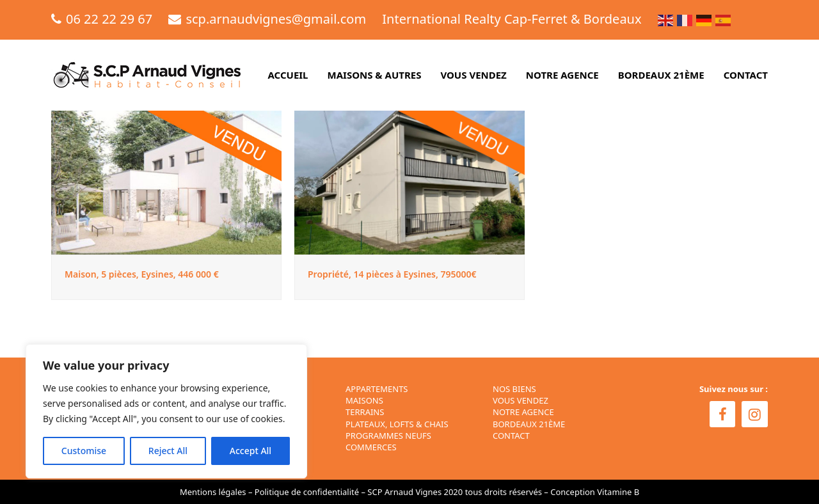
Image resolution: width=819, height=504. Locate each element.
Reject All (168, 451)
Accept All (250, 451)
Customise (84, 451)
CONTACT (511, 436)
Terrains (365, 412)
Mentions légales (213, 492)
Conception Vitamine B (595, 492)
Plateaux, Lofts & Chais (397, 424)
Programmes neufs (388, 436)
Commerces (371, 447)
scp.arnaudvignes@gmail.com (276, 19)
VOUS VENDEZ (521, 400)
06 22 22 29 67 (109, 19)
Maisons (364, 400)
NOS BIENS (514, 389)
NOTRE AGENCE (523, 412)
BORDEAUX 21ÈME (529, 424)
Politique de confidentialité (307, 492)
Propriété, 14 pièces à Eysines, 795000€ (392, 274)
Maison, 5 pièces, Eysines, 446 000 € (142, 274)
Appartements (377, 389)
